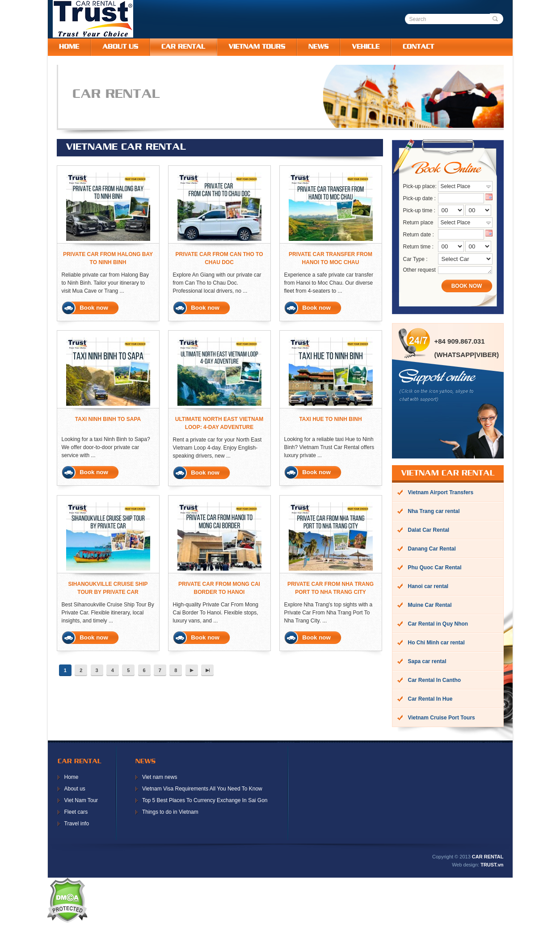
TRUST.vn (492, 866)
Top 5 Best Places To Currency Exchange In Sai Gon (205, 801)
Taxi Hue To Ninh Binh (330, 419)
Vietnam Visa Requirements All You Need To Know (202, 790)
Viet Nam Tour (81, 801)
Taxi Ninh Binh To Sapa (108, 419)
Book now (94, 308)
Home (72, 778)
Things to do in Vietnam (170, 813)
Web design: (465, 866)
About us (75, 790)
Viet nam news (160, 778)
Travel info (77, 824)
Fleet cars (76, 813)
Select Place (456, 186)
